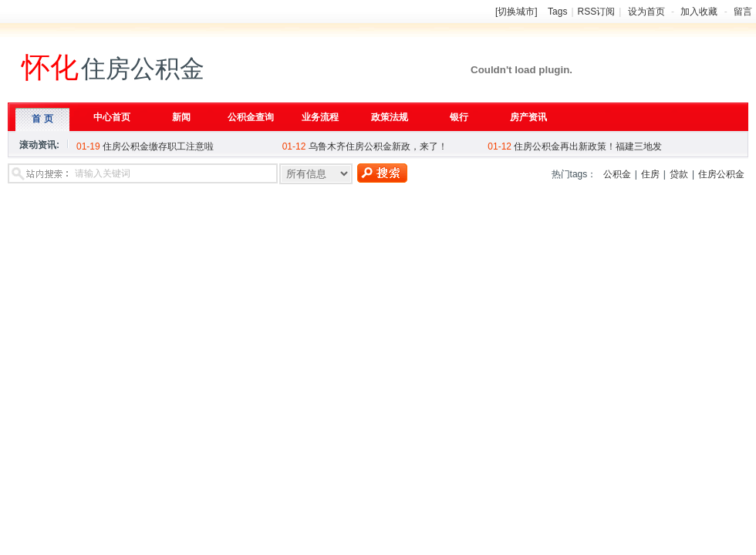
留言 (743, 12)
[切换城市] (516, 12)
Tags (557, 12)
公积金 (617, 174)
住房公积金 (721, 174)
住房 (650, 174)
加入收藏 (699, 12)
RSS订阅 (597, 12)
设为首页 (646, 12)
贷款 (679, 174)
